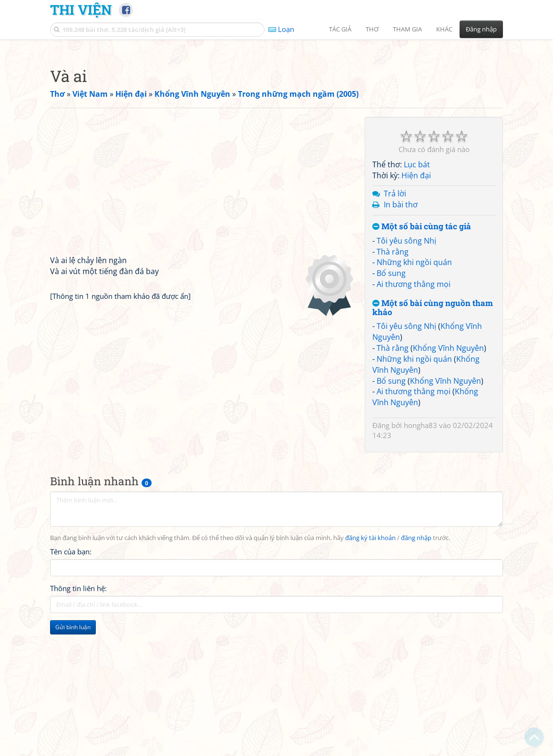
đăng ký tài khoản (370, 671)
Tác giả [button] (340, 29)
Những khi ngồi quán (414, 396)
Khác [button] (444, 29)
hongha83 (420, 559)
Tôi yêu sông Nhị (406, 374)
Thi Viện (81, 10)
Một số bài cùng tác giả (422, 360)
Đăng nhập (481, 29)
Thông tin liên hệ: (78, 722)
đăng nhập (416, 671)
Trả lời (395, 327)
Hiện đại (416, 309)
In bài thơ (401, 338)
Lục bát (417, 298)
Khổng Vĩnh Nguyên (448, 481)
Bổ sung (391, 407)
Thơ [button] (372, 29)
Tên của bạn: (71, 685)
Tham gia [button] (407, 29)
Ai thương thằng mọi (414, 418)
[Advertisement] (276, 112)
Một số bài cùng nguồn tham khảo (433, 441)
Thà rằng (393, 385)
